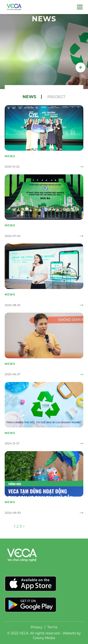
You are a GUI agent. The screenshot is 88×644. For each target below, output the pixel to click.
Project (56, 97)
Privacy (37, 627)
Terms (52, 627)
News (29, 97)
